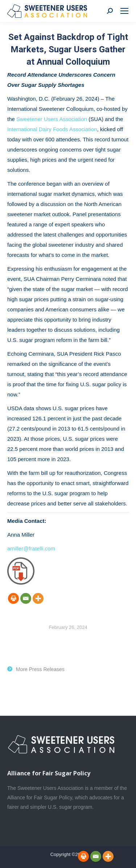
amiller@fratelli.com (31, 548)
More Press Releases (40, 669)
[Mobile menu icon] (124, 11)
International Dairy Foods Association (52, 129)
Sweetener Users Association (52, 119)
